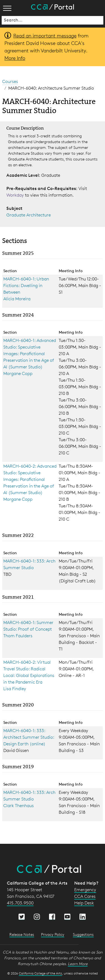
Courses (10, 81)
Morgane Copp (18, 373)
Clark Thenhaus (19, 806)
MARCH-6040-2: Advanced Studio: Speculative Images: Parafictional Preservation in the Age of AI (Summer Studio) (30, 479)
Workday (16, 195)
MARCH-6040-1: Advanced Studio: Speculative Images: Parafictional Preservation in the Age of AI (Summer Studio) (30, 354)
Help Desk (84, 903)
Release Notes (22, 934)
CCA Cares (85, 896)
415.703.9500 (20, 903)
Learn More (78, 964)
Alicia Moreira (17, 299)
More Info (15, 58)
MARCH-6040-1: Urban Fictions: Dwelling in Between (26, 286)
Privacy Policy (53, 934)
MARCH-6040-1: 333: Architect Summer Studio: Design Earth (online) (29, 737)
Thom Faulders (18, 636)
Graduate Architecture (29, 215)
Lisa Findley (15, 689)
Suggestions (83, 934)
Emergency (85, 890)
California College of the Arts (40, 973)
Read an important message (45, 36)
